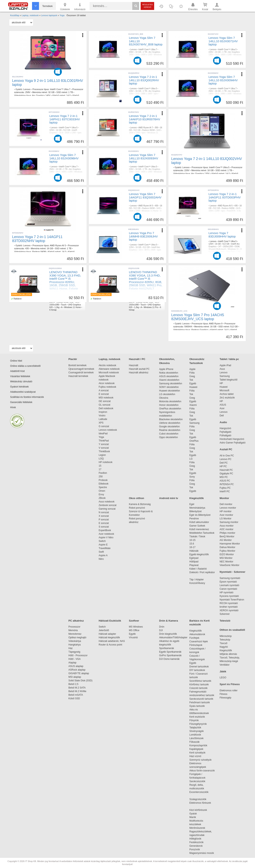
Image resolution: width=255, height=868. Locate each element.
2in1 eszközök (227, 398)
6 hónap (53, 310)
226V (211, 52)
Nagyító (224, 647)
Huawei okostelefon (170, 391)
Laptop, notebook (109, 359)
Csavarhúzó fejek (201, 641)
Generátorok (196, 846)
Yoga (101, 437)
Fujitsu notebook (107, 387)
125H (131, 247)
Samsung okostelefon (171, 383)
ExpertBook (105, 530)
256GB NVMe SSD (65, 302)
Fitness (223, 694)
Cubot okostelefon (169, 434)
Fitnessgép (225, 698)
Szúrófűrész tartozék (200, 681)
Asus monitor (227, 526)
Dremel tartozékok (201, 667)
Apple (192, 369)
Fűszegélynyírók (199, 724)
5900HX (188, 327)
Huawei (193, 387)
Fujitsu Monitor (227, 551)
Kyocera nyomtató (229, 596)
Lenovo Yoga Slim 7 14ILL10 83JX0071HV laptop (223, 41)
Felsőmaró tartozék (200, 702)
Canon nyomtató (228, 589)
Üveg (192, 376)
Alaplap (72, 663)
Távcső (223, 643)
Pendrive (194, 519)
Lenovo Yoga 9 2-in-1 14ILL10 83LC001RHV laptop (48, 83)
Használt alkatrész (139, 373)
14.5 (141, 250)
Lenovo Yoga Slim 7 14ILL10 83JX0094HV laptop (223, 80)
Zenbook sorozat (108, 505)
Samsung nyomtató (230, 578)
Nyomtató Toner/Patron (232, 600)
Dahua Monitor (227, 547)
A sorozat (104, 390)
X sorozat (104, 516)
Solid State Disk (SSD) (80, 681)
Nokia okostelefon (169, 373)
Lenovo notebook (108, 430)
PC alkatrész (76, 621)
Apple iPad (225, 365)
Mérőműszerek (197, 828)
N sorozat (104, 512)
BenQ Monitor (227, 536)
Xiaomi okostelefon (169, 380)
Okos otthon (137, 498)
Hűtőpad (194, 562)
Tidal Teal (230, 252)
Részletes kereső (147, 6)
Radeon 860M (148, 130)
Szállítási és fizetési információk (27, 397)
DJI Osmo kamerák (170, 659)
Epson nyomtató (228, 582)
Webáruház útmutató (21, 382)
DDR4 (52, 302)
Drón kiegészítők (168, 634)
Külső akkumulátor (199, 522)
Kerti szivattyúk (197, 753)
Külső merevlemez (199, 529)
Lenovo (27, 89)
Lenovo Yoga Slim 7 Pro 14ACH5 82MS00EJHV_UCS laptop (198, 317)
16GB (76, 300)
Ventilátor (225, 665)
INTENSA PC (227, 484)
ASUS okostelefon (169, 376)
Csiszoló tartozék (198, 688)
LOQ (101, 459)
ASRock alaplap (78, 670)
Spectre (103, 487)
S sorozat (104, 527)
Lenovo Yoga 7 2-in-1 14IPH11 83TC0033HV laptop (65, 119)
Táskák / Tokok (197, 536)
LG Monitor (225, 519)
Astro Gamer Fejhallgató (233, 443)
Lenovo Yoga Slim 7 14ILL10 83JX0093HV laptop (144, 158)
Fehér (238, 57)
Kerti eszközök (197, 717)
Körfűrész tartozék (199, 685)
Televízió (225, 621)
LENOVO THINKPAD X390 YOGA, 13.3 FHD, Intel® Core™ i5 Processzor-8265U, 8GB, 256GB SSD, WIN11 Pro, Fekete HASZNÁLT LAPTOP (146, 282)
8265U (69, 300)
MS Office (134, 630)
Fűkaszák (194, 742)
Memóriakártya (197, 508)
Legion (102, 455)
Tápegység (74, 652)
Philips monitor (227, 533)
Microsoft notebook (109, 373)
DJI (161, 630)
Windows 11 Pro (151, 307)
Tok (191, 380)
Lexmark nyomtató (229, 585)
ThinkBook (104, 451)
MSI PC (224, 477)
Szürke (212, 99)
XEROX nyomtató (229, 610)
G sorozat (104, 426)
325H (52, 130)
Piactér (73, 359)
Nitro (101, 559)
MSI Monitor (226, 558)
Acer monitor (226, 515)
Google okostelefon (169, 427)
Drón (162, 627)
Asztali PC (226, 449)
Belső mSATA (76, 695)
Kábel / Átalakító (199, 569)
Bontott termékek (77, 365)
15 (100, 466)
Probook (103, 480)
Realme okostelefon (170, 430)
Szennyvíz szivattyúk (200, 760)
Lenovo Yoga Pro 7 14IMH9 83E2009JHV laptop (143, 236)
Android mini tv (169, 498)
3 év (146, 57)
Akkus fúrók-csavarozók (202, 771)
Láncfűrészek (198, 738)
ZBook (102, 498)
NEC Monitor (226, 562)
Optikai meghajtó (77, 638)
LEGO (223, 678)
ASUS (223, 405)
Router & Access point (110, 645)
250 (101, 477)
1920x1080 (54, 305)
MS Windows (136, 627)
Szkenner (225, 614)
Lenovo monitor (228, 508)
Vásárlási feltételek (20, 376)
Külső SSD (74, 698)
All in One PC (227, 456)
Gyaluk (198, 814)
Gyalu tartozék (197, 706)
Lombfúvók (195, 735)
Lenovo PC (225, 459)
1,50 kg (65, 138)
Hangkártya (74, 645)
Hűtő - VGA (74, 659)
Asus (222, 369)
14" (220, 247)
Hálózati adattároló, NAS (112, 641)
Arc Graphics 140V (41, 95)
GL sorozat (104, 405)
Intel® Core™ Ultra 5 (227, 50)
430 (156, 206)
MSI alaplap (75, 677)
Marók (195, 817)
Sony (192, 477)
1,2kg (57, 307)
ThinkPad (104, 441)
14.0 (68, 95)
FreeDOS (231, 211)
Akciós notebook (107, 365)
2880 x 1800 (146, 94)
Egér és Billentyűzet (200, 515)
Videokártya (75, 641)
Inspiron (103, 412)
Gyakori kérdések (19, 387)
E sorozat (104, 394)
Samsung (194, 423)
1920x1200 (228, 247)
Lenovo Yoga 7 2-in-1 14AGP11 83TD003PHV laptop (225, 197)
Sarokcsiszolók (199, 781)
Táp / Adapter (197, 580)
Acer (222, 408)
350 (156, 128)
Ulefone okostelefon (170, 423)
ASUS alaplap (76, 666)
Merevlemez (75, 634)
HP (221, 383)
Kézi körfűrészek (200, 810)
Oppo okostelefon (168, 437)
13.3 (77, 302)
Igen (160, 57)
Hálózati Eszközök (110, 621)
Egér (192, 504)
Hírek (13, 407)
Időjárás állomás (228, 654)
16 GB (218, 52)
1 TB (71, 92)
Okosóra (164, 398)
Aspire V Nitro (107, 537)
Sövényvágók (199, 731)
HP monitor (226, 511)
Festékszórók (196, 842)
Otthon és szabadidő (232, 630)
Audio (223, 422)
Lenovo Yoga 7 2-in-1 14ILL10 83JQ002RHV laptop (144, 80)
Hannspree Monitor (230, 544)
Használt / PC (137, 359)
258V (28, 92)
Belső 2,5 (73, 684)
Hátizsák (194, 551)
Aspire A (103, 555)
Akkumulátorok (199, 634)
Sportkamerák (167, 648)
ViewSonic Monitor (229, 565)
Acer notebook (106, 534)
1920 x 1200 (146, 55)
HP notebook (106, 462)
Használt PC (226, 470)
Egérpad (194, 558)
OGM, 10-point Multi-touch (224, 248)
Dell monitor (226, 504)
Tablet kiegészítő (228, 380)
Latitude (103, 419)
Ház (71, 648)
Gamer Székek (197, 526)
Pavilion (103, 473)
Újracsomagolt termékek (81, 369)
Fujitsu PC (225, 488)
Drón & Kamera (169, 621)
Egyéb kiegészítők (199, 554)
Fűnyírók (194, 720)
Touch (64, 305)
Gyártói (153, 57)
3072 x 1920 (150, 250)
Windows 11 (233, 249)
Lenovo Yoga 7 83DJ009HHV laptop (222, 235)
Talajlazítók (195, 728)
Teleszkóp (225, 640)
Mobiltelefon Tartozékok (202, 533)
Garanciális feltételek (21, 402)
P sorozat (104, 520)
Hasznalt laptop (57, 297)
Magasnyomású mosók (202, 853)
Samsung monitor (229, 522)
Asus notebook (107, 502)
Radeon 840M (39, 252)
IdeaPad (103, 434)
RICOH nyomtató (229, 603)
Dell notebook (106, 408)
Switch (102, 541)
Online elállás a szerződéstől (25, 366)
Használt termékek (78, 376)
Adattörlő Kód (17, 371)
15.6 (192, 544)
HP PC (223, 466)
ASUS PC (225, 481)
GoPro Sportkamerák (170, 655)
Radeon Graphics (200, 330)
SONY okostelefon (169, 387)
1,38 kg (145, 99)
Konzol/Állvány (197, 583)
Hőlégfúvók (195, 839)
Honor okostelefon (169, 405)
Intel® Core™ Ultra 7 (60, 89)
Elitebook (104, 484)
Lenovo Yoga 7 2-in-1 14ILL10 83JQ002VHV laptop (207, 161)
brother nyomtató (229, 607)
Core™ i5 (60, 300)
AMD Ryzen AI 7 (146, 128)
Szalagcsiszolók (198, 799)
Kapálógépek (196, 749)
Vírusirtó (133, 638)
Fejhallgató (225, 432)
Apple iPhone (166, 369)
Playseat (194, 565)
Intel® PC (225, 491)
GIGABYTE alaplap (79, 673)
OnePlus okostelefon (170, 409)
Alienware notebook (109, 369)
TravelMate (105, 548)
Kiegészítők (197, 498)
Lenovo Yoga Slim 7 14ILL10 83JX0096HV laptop (64, 158)
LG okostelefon (167, 394)
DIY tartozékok (197, 670)
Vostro (102, 416)
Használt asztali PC (139, 369)
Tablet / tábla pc (229, 359)
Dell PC (224, 463)
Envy (101, 494)
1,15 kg (155, 213)
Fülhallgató (225, 435)
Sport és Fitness (230, 684)
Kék (148, 213)
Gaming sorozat (108, 509)
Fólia (192, 373)
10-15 (192, 540)
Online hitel (16, 361)
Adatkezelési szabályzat (23, 392)
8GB (155, 300)
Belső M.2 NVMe (78, 691)
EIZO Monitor (227, 554)
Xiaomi (193, 405)
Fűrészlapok (198, 645)
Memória (73, 630)
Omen (102, 491)
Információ (80, 6)
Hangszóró (225, 428)
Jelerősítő (104, 630)
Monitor (224, 498)
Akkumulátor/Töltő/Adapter (173, 638)
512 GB (67, 130)
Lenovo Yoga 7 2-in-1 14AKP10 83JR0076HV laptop (145, 119)
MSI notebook (106, 398)
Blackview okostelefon (171, 419)
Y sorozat (104, 444)
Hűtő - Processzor (78, 655)
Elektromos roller (229, 690)
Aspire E (103, 545)
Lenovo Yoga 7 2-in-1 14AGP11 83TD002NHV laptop (37, 239)
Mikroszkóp (226, 636)
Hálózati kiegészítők (109, 638)
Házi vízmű (195, 756)
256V (211, 91)
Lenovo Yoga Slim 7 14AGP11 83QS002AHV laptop (145, 197)
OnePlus (194, 441)
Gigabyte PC (226, 474)
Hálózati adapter (107, 634)
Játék (223, 671)
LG (191, 459)
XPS (101, 423)
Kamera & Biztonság (140, 504)
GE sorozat (105, 401)
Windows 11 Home (150, 211)
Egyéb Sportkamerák (171, 652)
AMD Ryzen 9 (216, 324)
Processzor (74, 627)
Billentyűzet (195, 511)
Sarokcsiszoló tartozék (201, 699)
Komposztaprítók (198, 745)
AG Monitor (226, 540)
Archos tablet (227, 394)
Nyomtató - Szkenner (232, 572)
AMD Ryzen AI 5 (58, 245)
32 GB (51, 92)
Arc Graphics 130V (200, 174)
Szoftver (134, 621)
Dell (222, 416)
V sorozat (104, 448)
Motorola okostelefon (170, 401)
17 (100, 469)
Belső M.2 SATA (77, 688)
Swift (101, 552)
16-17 (192, 547)
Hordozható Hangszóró (232, 439)
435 (27, 248)
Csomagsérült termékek (81, 373)
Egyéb (193, 383)
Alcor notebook (107, 383)
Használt (134, 365)
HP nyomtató (226, 592)
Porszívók (195, 849)
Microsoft (224, 390)
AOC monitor (226, 529)
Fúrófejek (196, 638)
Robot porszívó (137, 508)
